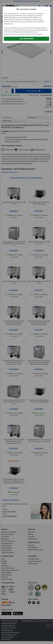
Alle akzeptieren (26, 39)
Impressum (39, 34)
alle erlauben (23, 22)
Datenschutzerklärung (11, 34)
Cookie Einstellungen (23, 28)
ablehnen (31, 30)
